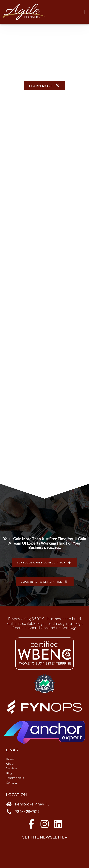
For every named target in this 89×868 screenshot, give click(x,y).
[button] (84, 12)
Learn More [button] (45, 86)
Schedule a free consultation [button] (45, 562)
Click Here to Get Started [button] (45, 582)
